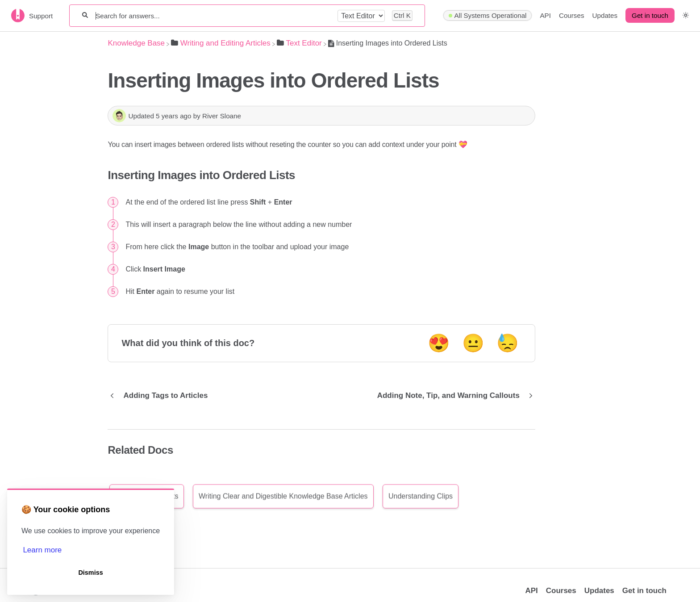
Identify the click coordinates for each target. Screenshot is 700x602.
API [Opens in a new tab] (531, 591)
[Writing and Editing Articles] (221, 43)
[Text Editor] (299, 43)
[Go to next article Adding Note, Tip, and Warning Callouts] (453, 396)
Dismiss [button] (90, 573)
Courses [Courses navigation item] (572, 15)
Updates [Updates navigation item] (605, 15)
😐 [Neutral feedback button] (473, 343)
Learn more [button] (42, 550)
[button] (686, 15)
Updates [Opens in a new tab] (599, 591)
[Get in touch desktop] (650, 16)
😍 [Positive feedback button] (439, 343)
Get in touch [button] (650, 15)
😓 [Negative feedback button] (508, 343)
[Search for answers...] (212, 16)
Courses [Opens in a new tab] (561, 591)
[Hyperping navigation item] (487, 16)
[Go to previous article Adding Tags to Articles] (161, 396)
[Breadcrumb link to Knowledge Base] (136, 43)
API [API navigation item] (545, 15)
